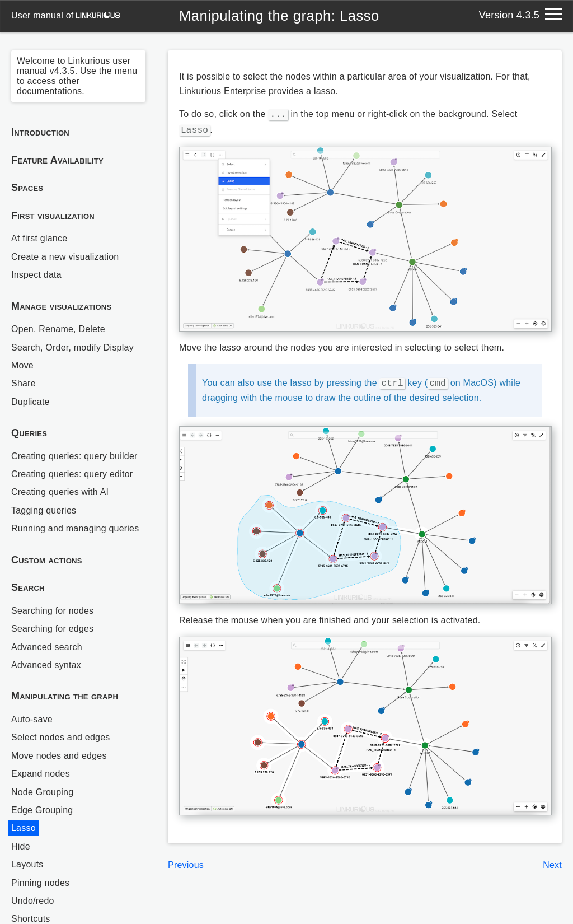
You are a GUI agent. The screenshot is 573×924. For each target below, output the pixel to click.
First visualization (53, 216)
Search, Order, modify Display (72, 347)
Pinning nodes (41, 883)
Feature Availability (57, 160)
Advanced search (47, 647)
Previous (186, 862)
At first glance (39, 238)
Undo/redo (33, 901)
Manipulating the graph (65, 696)
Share (24, 383)
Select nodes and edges (61, 737)
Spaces (27, 188)
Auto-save (32, 719)
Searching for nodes (53, 611)
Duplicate (30, 402)
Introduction (40, 132)
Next (552, 862)
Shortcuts (31, 919)
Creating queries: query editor (72, 474)
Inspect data (36, 275)
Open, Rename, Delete (58, 329)
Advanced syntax (46, 665)
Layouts (27, 864)
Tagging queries (44, 510)
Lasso (24, 828)
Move (22, 365)
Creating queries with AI (60, 492)
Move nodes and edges (59, 756)
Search (28, 587)
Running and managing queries (75, 528)
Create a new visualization (65, 257)
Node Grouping (43, 792)
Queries (29, 433)
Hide (21, 846)
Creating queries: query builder (74, 456)
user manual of (65, 15)
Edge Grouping (42, 810)
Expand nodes (41, 774)
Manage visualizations (61, 306)
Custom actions (47, 560)
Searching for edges (53, 629)
